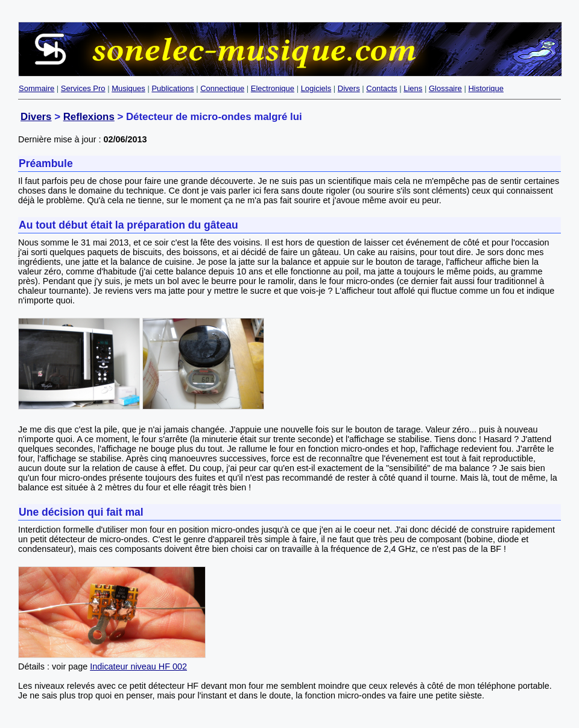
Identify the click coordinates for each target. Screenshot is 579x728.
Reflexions (89, 117)
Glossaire (445, 88)
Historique (486, 88)
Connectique (222, 88)
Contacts (381, 88)
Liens (413, 88)
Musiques (128, 88)
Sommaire (36, 88)
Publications (172, 88)
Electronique (273, 88)
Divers (349, 88)
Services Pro (83, 88)
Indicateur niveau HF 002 (138, 666)
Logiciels (316, 88)
